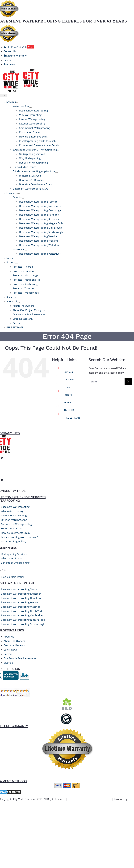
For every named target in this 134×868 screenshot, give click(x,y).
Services (68, 372)
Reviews (68, 402)
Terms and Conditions (99, 799)
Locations (69, 379)
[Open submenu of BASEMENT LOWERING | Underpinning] (58, 151)
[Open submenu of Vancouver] (26, 250)
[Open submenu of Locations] (19, 194)
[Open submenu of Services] (17, 103)
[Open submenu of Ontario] (23, 198)
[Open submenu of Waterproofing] (31, 107)
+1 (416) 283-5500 (12, 484)
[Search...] (107, 382)
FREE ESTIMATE (72, 418)
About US (69, 410)
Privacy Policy (76, 799)
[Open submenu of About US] (18, 302)
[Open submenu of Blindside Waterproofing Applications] (56, 172)
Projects (68, 395)
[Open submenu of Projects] (17, 263)
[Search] (128, 382)
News (67, 387)
